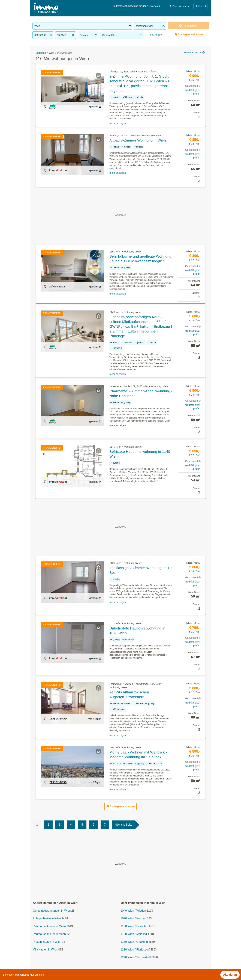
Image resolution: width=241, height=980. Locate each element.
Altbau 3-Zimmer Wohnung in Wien (138, 140)
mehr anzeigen (118, 123)
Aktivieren (230, 975)
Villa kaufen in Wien (45, 950)
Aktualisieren (189, 26)
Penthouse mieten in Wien (49, 934)
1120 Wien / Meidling (134, 934)
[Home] (46, 8)
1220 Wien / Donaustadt (136, 957)
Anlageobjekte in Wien (47, 918)
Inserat (200, 6)
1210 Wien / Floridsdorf (135, 950)
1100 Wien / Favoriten (134, 926)
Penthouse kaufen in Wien (49, 926)
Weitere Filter (122, 35)
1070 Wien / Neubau (133, 918)
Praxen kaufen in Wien (47, 942)
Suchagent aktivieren (189, 34)
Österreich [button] (156, 6)
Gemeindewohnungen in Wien (52, 911)
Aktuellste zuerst (193, 52)
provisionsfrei (156, 35)
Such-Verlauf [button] (179, 6)
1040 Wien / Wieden (133, 911)
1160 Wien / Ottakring (134, 942)
